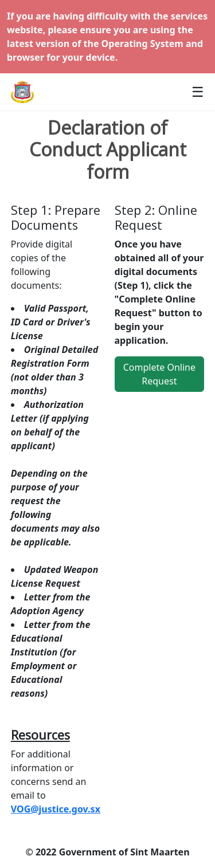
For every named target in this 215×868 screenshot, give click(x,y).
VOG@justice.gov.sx (56, 809)
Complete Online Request (159, 374)
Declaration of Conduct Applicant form (108, 150)
